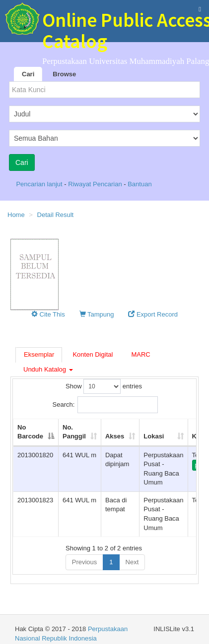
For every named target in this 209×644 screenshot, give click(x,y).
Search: (105, 405)
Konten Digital (93, 354)
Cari (28, 74)
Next (132, 562)
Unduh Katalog (48, 369)
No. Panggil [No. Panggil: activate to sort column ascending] (74, 432)
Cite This (48, 314)
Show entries (104, 386)
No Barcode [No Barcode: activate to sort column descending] (30, 432)
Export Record (153, 314)
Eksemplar (39, 354)
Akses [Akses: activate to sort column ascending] (115, 436)
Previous (85, 562)
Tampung (97, 314)
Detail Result (56, 215)
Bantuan (139, 184)
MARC (140, 354)
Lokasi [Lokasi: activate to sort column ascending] (154, 436)
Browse (64, 74)
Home (16, 215)
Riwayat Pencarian (96, 184)
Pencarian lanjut (40, 184)
